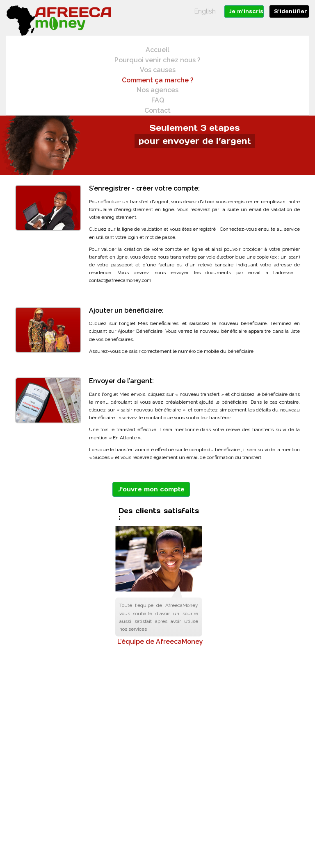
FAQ (158, 100)
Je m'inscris (246, 11)
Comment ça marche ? (158, 80)
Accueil (157, 50)
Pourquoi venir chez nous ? (157, 60)
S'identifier (290, 11)
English (205, 11)
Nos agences (157, 90)
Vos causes (158, 70)
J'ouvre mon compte (151, 489)
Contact (157, 110)
